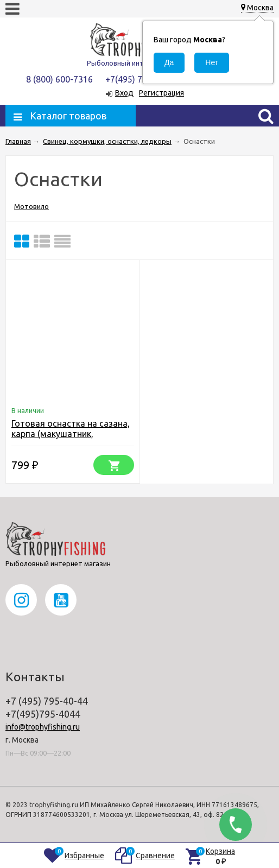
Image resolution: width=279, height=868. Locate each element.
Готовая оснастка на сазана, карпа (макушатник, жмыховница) (71, 434)
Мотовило (31, 206)
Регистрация (161, 93)
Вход (124, 93)
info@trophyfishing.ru (43, 727)
